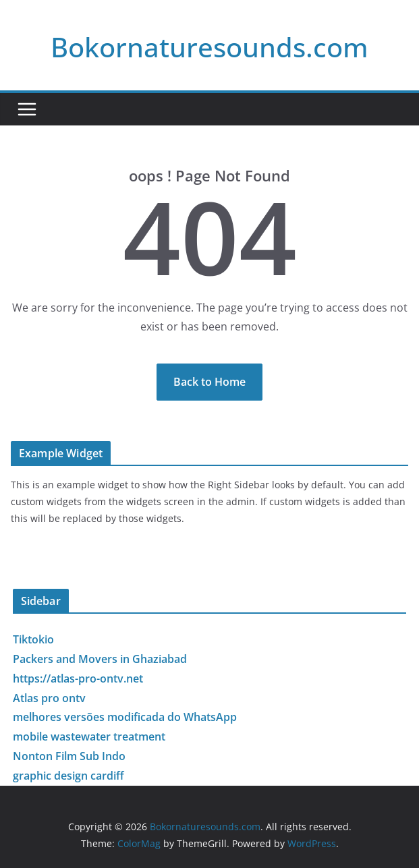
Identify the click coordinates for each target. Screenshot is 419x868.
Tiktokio (33, 639)
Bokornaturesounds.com (209, 47)
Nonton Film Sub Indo (69, 756)
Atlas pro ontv (49, 698)
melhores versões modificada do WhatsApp (125, 717)
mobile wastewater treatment (89, 736)
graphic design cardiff (68, 776)
